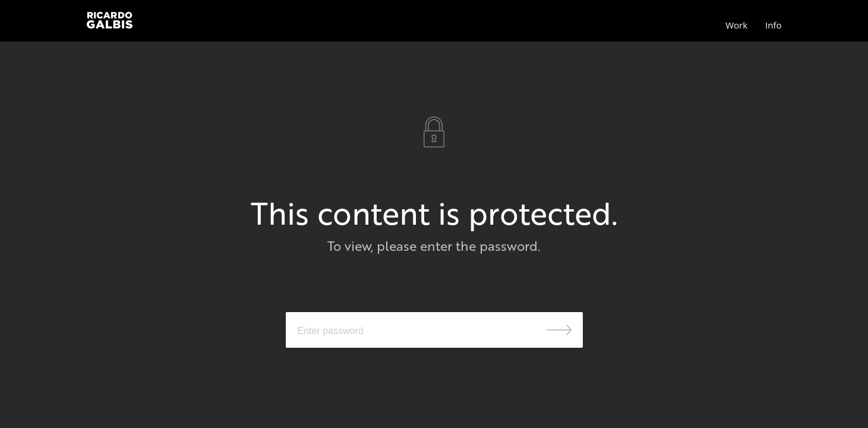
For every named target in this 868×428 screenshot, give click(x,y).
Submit (559, 330)
